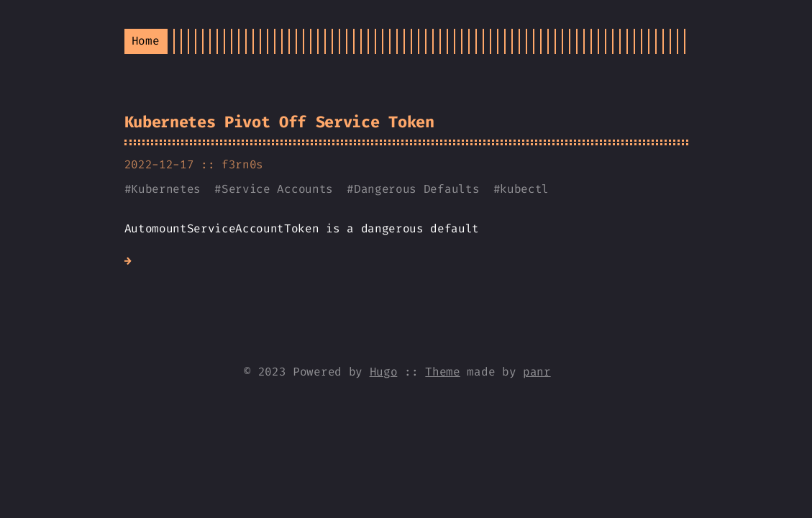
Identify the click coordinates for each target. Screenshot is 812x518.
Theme (442, 372)
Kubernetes (166, 189)
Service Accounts (277, 189)
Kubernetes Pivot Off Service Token (279, 122)
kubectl (524, 189)
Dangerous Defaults (416, 189)
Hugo (384, 372)
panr (537, 372)
